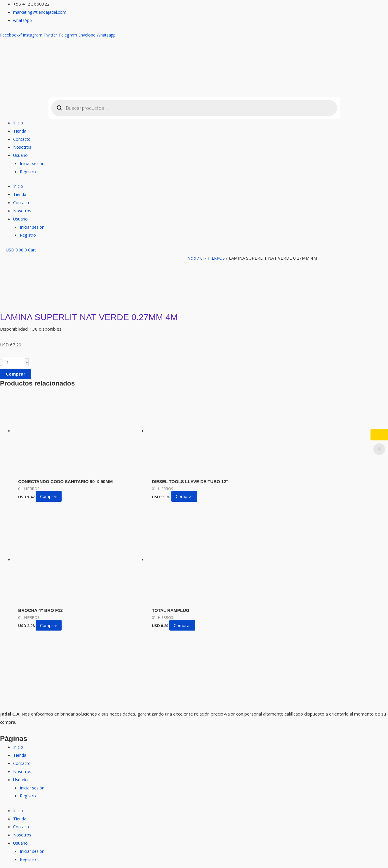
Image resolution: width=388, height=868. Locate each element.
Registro (29, 171)
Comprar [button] (52, 504)
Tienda (20, 131)
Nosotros (23, 147)
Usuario (21, 155)
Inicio (18, 123)
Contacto (22, 139)
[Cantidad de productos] (15, 363)
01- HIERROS (214, 258)
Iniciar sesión (33, 163)
